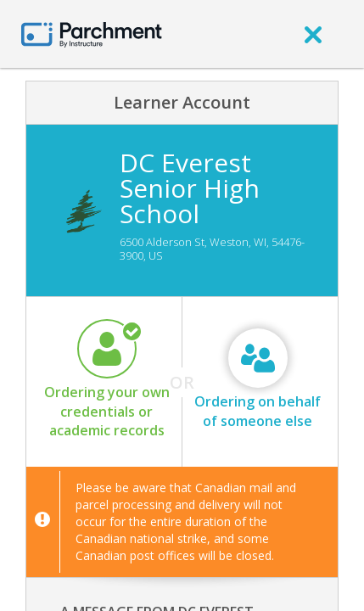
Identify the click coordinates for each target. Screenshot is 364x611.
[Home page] (92, 34)
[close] (313, 34)
